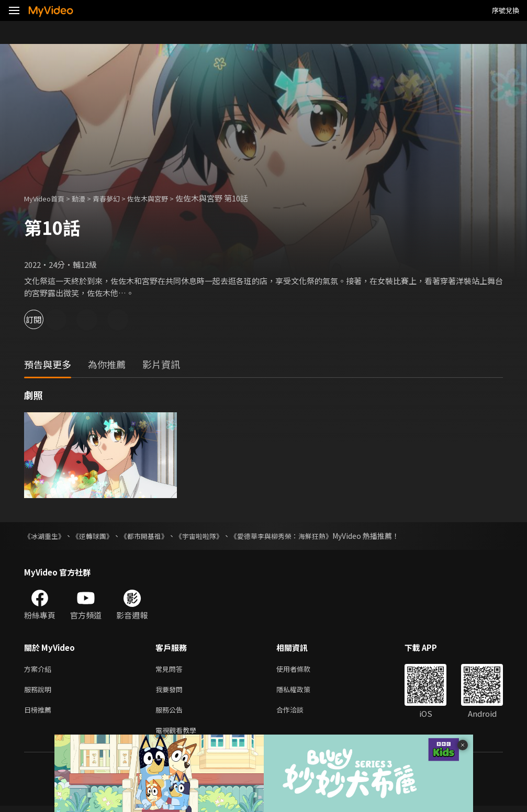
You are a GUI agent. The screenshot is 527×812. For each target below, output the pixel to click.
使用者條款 (302, 669)
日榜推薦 (40, 713)
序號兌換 (506, 10)
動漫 (87, 198)
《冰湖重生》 (46, 536)
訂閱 (45, 319)
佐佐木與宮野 (164, 198)
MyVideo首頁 (48, 198)
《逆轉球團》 (97, 536)
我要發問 (171, 691)
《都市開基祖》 (152, 536)
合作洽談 (298, 713)
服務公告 (171, 713)
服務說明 (40, 691)
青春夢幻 (118, 198)
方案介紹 (40, 669)
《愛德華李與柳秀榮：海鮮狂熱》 (299, 536)
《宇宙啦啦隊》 (211, 536)
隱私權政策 (302, 691)
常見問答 (171, 669)
